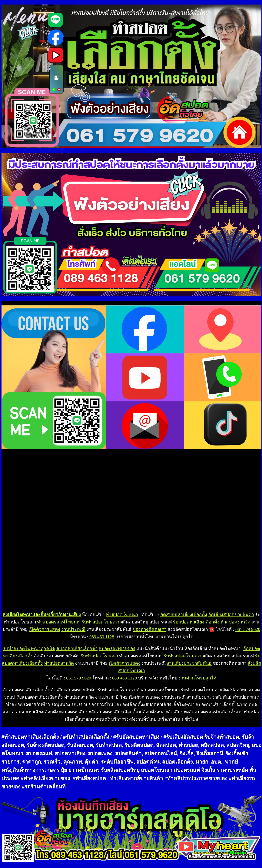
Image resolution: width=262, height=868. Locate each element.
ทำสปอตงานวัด (235, 622)
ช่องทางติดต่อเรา (149, 629)
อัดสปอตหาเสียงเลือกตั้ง (184, 615)
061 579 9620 (248, 629)
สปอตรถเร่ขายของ (117, 649)
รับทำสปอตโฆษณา (100, 622)
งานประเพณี (73, 629)
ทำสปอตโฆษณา (122, 615)
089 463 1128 (102, 637)
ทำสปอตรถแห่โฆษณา (59, 622)
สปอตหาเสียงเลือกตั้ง (77, 649)
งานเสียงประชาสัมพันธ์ (189, 663)
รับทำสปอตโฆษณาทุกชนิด (29, 649)
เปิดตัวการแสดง (44, 629)
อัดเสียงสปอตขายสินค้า (231, 615)
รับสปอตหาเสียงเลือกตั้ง (196, 622)
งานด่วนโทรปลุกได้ (197, 678)
